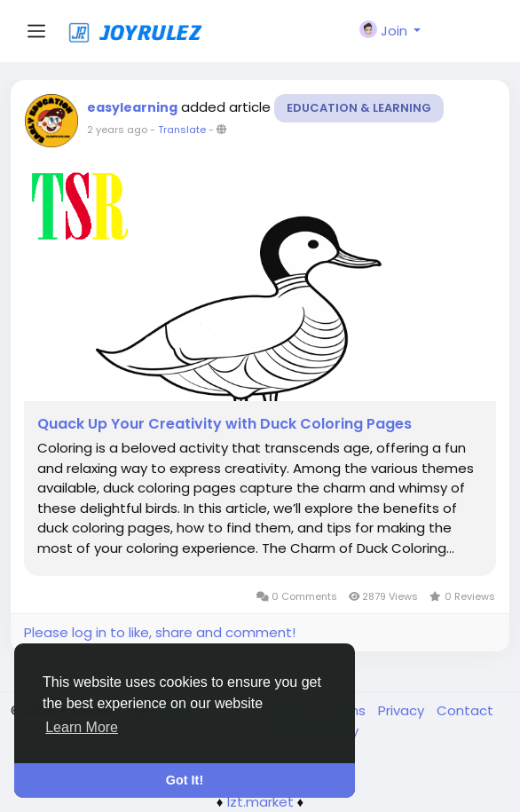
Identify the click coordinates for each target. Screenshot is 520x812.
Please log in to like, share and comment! (160, 632)
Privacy (403, 710)
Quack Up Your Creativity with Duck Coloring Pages (225, 424)
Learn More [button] (82, 727)
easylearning (132, 107)
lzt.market (260, 802)
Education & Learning (359, 108)
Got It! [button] (185, 780)
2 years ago (117, 130)
